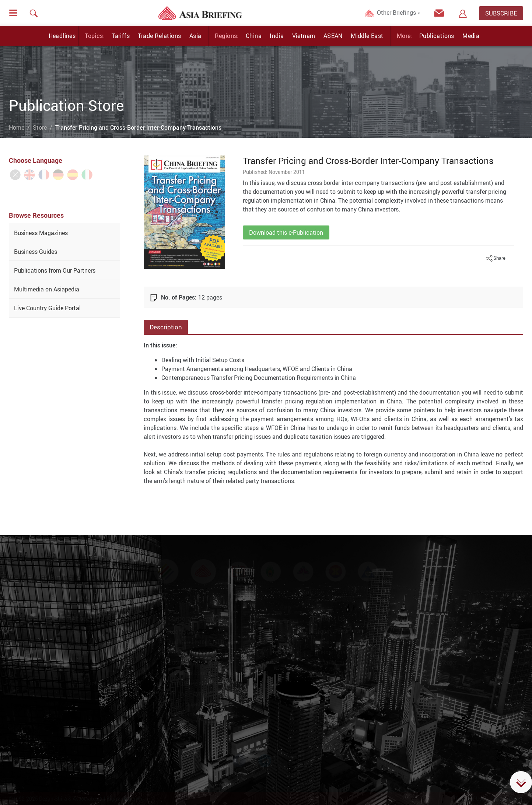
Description (166, 327)
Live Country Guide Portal (47, 308)
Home (17, 127)
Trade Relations (159, 36)
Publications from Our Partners (55, 270)
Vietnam (304, 36)
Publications (437, 36)
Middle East (367, 36)
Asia (195, 36)
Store (40, 127)
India (277, 36)
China (254, 36)
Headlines (62, 36)
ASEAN (333, 36)
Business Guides (36, 252)
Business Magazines (41, 233)
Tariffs (121, 36)
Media (471, 36)
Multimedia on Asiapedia (47, 289)
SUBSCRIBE (501, 13)
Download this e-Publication (286, 232)
